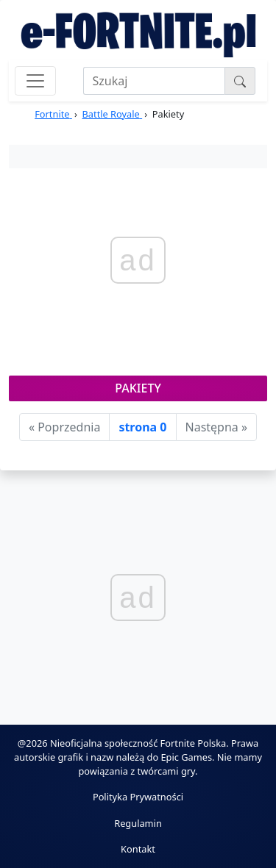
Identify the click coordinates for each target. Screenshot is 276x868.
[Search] (154, 81)
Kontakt (138, 849)
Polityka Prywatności (138, 797)
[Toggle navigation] (35, 81)
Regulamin (138, 823)
